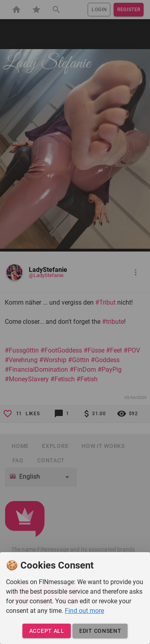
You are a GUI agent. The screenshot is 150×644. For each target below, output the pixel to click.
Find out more (84, 611)
